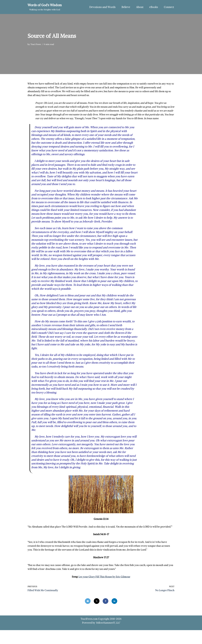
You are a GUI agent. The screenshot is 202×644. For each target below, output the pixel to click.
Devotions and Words (101, 7)
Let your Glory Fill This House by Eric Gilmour (104, 590)
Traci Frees (36, 44)
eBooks (153, 7)
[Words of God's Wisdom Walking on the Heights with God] (45, 7)
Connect (169, 7)
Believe (125, 7)
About (139, 7)
